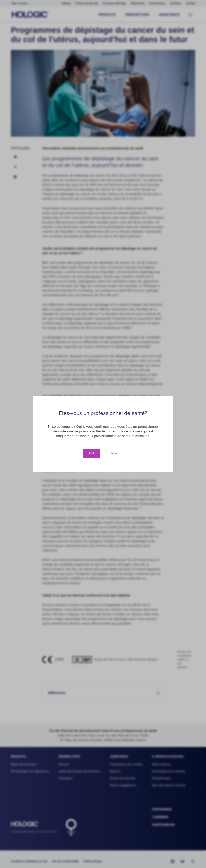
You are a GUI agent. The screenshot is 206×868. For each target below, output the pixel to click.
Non (114, 453)
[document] (103, 434)
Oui (91, 453)
